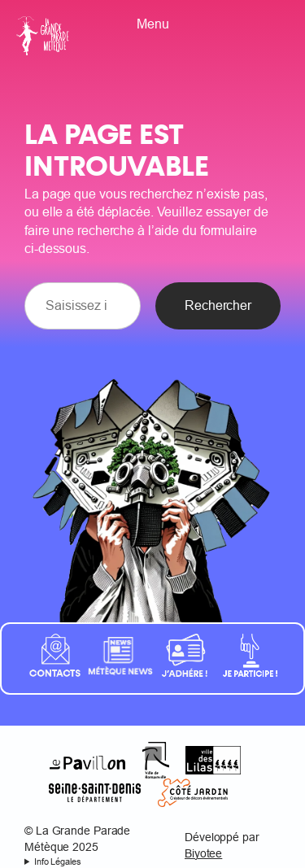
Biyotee (203, 853)
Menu (153, 24)
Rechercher (218, 305)
